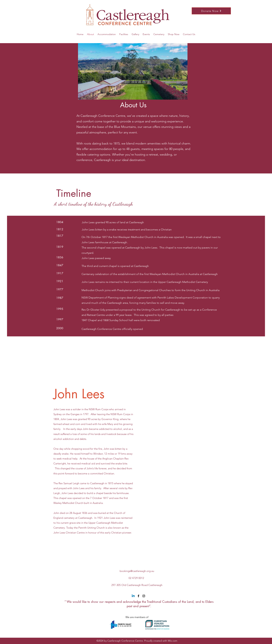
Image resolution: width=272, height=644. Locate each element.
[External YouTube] (178, 461)
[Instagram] (144, 596)
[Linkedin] (133, 596)
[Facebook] (138, 596)
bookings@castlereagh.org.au (137, 571)
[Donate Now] (211, 11)
